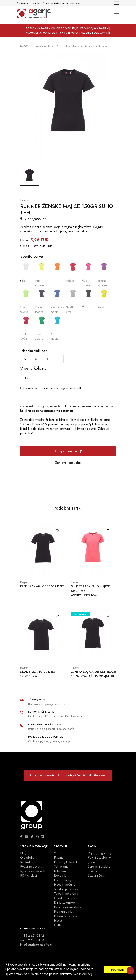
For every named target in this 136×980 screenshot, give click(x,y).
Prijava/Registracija (100, 853)
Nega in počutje (65, 885)
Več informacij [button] (83, 974)
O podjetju (27, 858)
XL (59, 359)
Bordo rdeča (26, 328)
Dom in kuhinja (63, 880)
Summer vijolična (104, 274)
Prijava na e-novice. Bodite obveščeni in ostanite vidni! (68, 775)
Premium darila (63, 912)
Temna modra (42, 301)
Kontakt (25, 862)
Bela (26, 272)
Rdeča (73, 272)
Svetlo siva (73, 301)
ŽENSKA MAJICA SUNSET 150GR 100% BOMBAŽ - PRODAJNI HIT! (93, 674)
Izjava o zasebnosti (33, 871)
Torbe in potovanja (66, 894)
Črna (88, 299)
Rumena (104, 299)
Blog (23, 853)
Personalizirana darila (68, 907)
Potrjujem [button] (117, 970)
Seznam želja (96, 876)
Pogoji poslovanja (31, 867)
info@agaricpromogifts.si (36, 945)
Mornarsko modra (57, 301)
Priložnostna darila (66, 916)
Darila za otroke (64, 903)
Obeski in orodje (65, 898)
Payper (25, 200)
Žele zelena (42, 328)
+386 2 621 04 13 (32, 940)
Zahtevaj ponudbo (68, 463)
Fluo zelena (26, 301)
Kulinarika (60, 871)
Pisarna (59, 858)
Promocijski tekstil (65, 862)
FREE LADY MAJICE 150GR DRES (42, 586)
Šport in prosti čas (66, 889)
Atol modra (57, 328)
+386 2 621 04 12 (32, 936)
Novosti (59, 921)
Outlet (58, 925)
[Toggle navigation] (117, 3)
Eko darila (60, 876)
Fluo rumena (42, 274)
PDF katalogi (29, 876)
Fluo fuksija (88, 274)
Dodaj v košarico (68, 451)
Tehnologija (61, 867)
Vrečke (59, 853)
